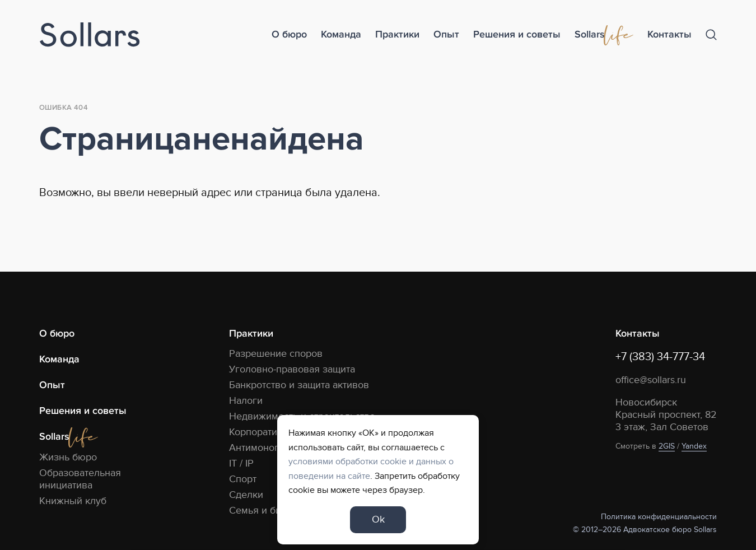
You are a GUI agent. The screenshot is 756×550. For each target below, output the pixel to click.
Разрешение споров (276, 354)
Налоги (246, 401)
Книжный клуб (73, 501)
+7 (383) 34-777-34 (660, 357)
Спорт (243, 479)
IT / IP (241, 463)
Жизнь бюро (68, 457)
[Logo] (90, 35)
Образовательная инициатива (80, 479)
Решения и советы (517, 34)
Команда (341, 34)
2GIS (667, 446)
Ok (378, 519)
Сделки (246, 495)
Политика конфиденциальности (659, 517)
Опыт (446, 34)
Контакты (669, 34)
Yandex (694, 446)
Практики (397, 34)
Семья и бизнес (266, 511)
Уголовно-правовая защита (292, 369)
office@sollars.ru (651, 380)
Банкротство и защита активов (299, 385)
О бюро (289, 34)
